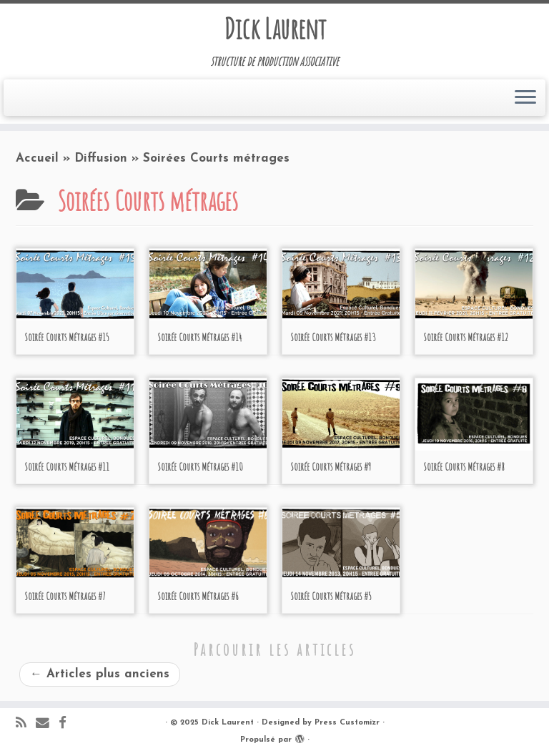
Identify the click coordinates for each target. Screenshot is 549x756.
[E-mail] (47, 724)
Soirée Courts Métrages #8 (464, 467)
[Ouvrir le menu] (525, 98)
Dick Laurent (275, 29)
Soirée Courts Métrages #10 (200, 467)
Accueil (37, 158)
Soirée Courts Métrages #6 (198, 596)
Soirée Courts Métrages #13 (333, 337)
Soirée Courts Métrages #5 (331, 596)
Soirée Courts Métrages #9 (331, 467)
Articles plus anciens (100, 674)
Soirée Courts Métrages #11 (67, 467)
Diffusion (101, 158)
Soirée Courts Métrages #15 (67, 337)
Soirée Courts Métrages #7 (65, 596)
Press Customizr (347, 723)
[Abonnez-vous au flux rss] (26, 724)
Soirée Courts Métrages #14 (199, 337)
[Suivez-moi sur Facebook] (67, 724)
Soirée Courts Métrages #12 (466, 337)
